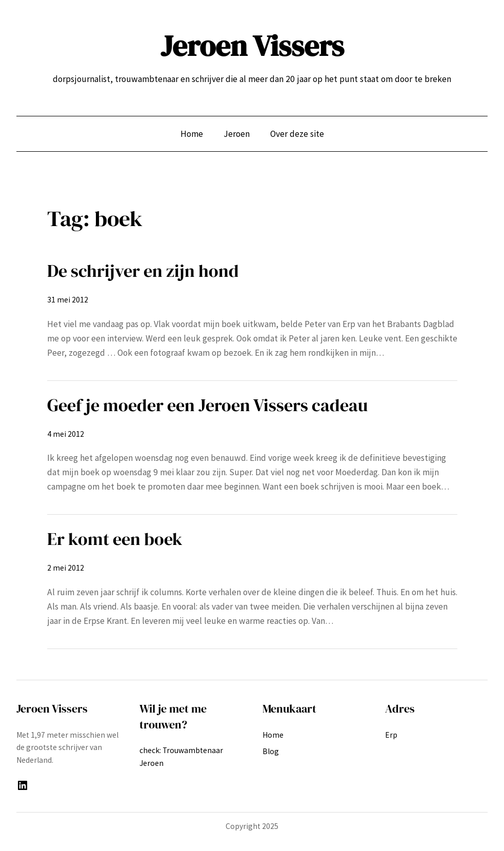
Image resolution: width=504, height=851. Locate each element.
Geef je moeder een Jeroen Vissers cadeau (207, 405)
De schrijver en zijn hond (143, 271)
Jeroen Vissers (252, 46)
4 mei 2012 (66, 434)
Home (192, 134)
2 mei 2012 (66, 568)
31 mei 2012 (68, 300)
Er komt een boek (115, 539)
